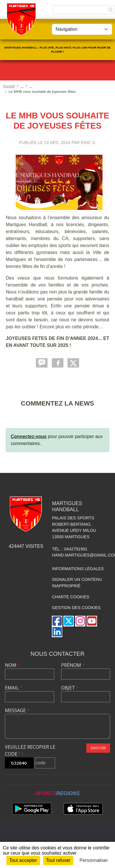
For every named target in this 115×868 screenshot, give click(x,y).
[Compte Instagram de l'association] (80, 621)
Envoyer (98, 748)
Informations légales (78, 569)
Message (17, 710)
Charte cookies (70, 597)
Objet (70, 688)
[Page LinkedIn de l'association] (57, 632)
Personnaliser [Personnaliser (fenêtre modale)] (94, 860)
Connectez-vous (29, 436)
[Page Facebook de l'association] (57, 621)
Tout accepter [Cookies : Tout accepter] (23, 860)
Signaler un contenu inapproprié (77, 583)
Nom (13, 665)
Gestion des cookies (76, 608)
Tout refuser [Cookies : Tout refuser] (58, 860)
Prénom (73, 665)
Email (14, 688)
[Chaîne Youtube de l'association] (92, 621)
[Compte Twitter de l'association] (69, 621)
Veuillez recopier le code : (30, 750)
